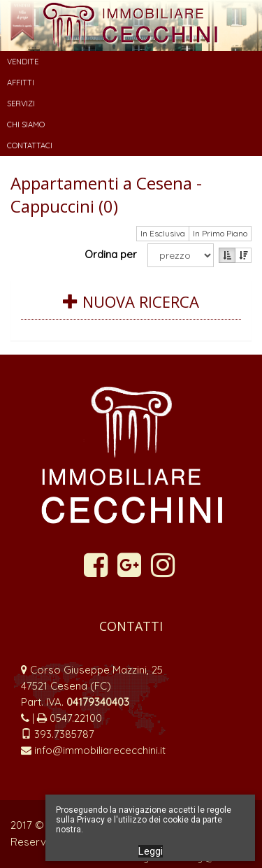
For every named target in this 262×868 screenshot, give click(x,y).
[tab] (131, 310)
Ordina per (114, 254)
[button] (131, 62)
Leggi (151, 851)
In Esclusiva (163, 234)
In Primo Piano (220, 234)
